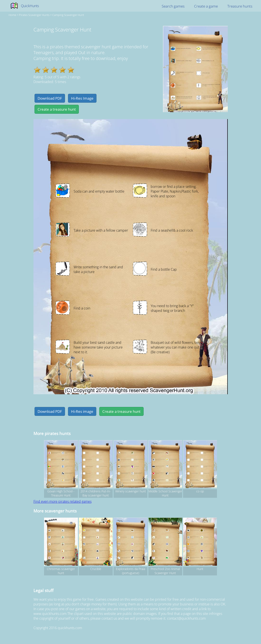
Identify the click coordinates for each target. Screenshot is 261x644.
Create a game (206, 6)
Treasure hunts (240, 6)
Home (12, 15)
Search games (173, 6)
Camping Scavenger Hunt (68, 15)
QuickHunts (30, 6)
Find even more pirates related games (62, 501)
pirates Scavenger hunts (34, 15)
